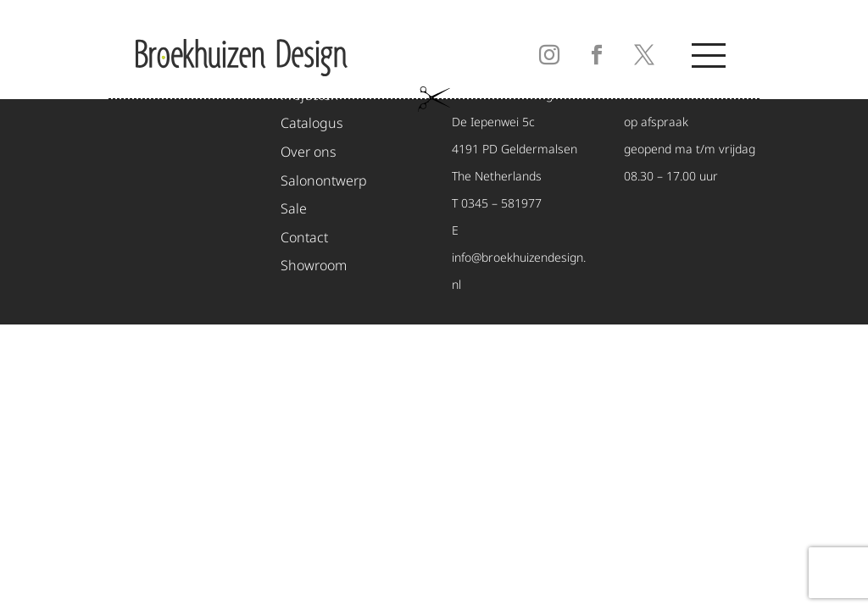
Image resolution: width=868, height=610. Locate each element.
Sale (294, 210)
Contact (304, 238)
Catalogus (312, 124)
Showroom (314, 266)
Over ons (309, 153)
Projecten (310, 96)
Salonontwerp (324, 182)
